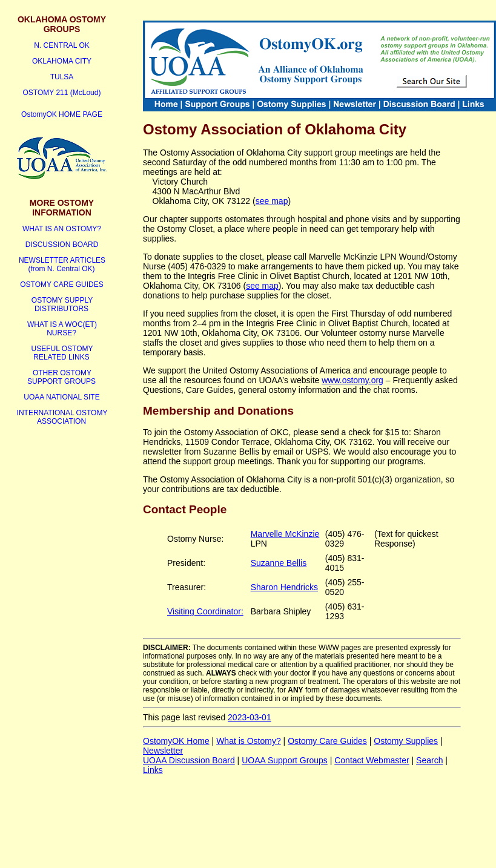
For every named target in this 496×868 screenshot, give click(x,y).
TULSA (62, 77)
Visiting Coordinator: (205, 611)
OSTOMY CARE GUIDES (62, 284)
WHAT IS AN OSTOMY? (62, 229)
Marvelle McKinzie (285, 534)
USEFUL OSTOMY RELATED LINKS (62, 353)
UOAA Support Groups (285, 760)
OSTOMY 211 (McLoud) (62, 93)
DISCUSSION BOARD (62, 245)
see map (272, 201)
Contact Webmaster (372, 760)
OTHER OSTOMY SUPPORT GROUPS (61, 377)
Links (153, 770)
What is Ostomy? (249, 741)
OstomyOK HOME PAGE (62, 114)
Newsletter (163, 751)
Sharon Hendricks (284, 587)
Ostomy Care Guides (327, 741)
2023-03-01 (250, 717)
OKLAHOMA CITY (62, 61)
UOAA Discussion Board (189, 760)
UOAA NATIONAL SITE (61, 397)
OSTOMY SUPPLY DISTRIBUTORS (62, 304)
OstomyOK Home (176, 741)
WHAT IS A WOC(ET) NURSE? (62, 329)
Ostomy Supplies (406, 741)
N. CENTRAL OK (62, 45)
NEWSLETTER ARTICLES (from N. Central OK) (62, 265)
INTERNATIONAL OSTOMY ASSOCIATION (62, 417)
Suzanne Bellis (279, 563)
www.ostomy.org (352, 380)
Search (429, 760)
